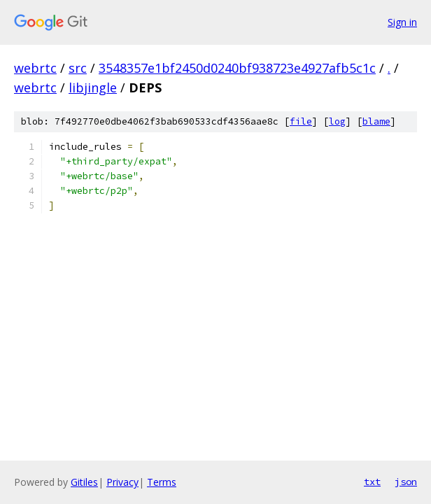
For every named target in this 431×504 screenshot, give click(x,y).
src (78, 68)
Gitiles (84, 482)
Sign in (402, 22)
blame (376, 121)
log (337, 121)
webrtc (35, 68)
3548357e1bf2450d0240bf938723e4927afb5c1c (237, 68)
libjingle (93, 87)
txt (372, 482)
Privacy (122, 482)
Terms (162, 482)
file (301, 121)
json (406, 482)
